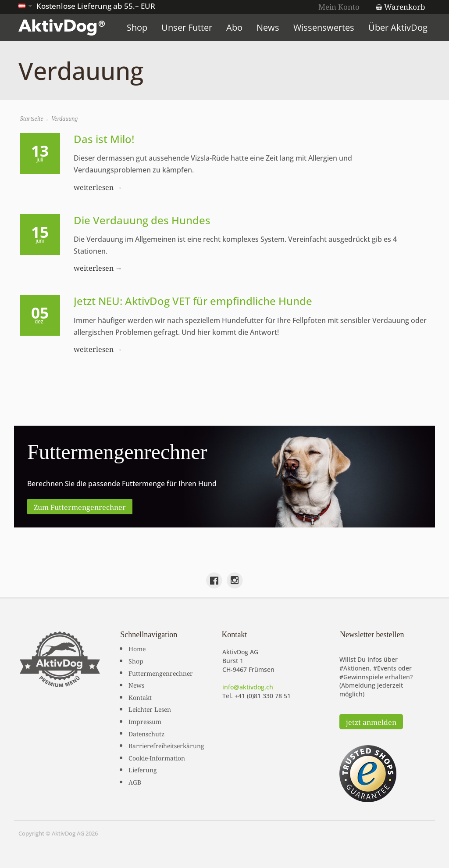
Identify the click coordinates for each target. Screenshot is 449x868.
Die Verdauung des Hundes (142, 220)
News (268, 27)
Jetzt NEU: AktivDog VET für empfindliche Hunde (193, 301)
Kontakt (140, 697)
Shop (137, 27)
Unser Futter (187, 27)
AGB (135, 782)
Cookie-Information (157, 757)
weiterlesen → (98, 187)
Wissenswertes (324, 27)
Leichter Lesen (150, 709)
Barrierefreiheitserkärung (166, 745)
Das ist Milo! (104, 139)
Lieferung (143, 769)
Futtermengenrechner (161, 673)
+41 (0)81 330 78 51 (263, 696)
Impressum (145, 721)
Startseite (32, 119)
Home (137, 648)
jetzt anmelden (371, 721)
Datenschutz (146, 733)
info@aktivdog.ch (248, 687)
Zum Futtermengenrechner (80, 506)
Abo (235, 27)
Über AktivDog (398, 27)
